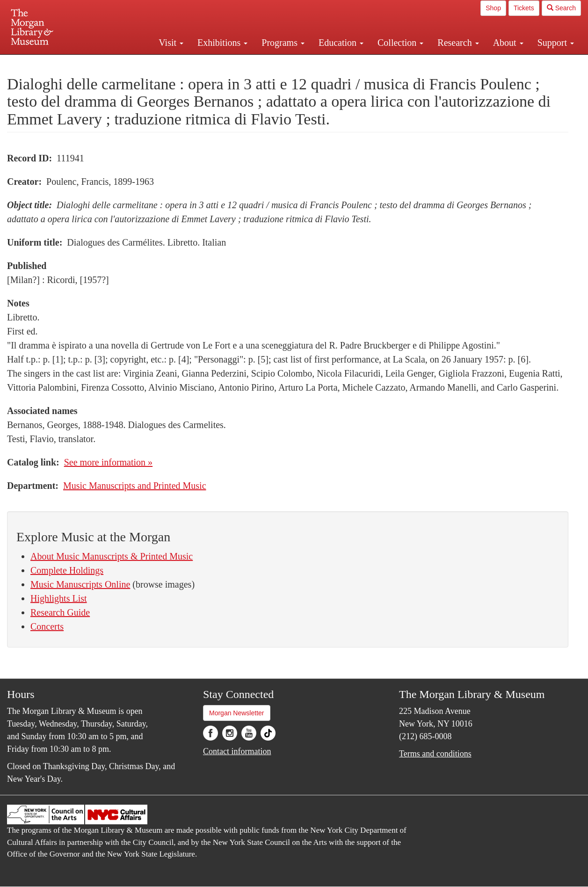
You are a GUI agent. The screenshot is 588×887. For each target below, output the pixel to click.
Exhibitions (222, 43)
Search (561, 8)
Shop (493, 8)
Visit (171, 43)
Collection (400, 43)
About (508, 43)
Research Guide (60, 612)
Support (556, 43)
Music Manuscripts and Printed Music (135, 486)
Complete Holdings (67, 570)
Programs (283, 43)
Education (341, 43)
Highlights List (59, 598)
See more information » (108, 462)
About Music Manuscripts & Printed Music (112, 556)
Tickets (524, 8)
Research (458, 43)
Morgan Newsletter (237, 713)
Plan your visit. (183, 63)
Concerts (47, 626)
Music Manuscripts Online (80, 584)
